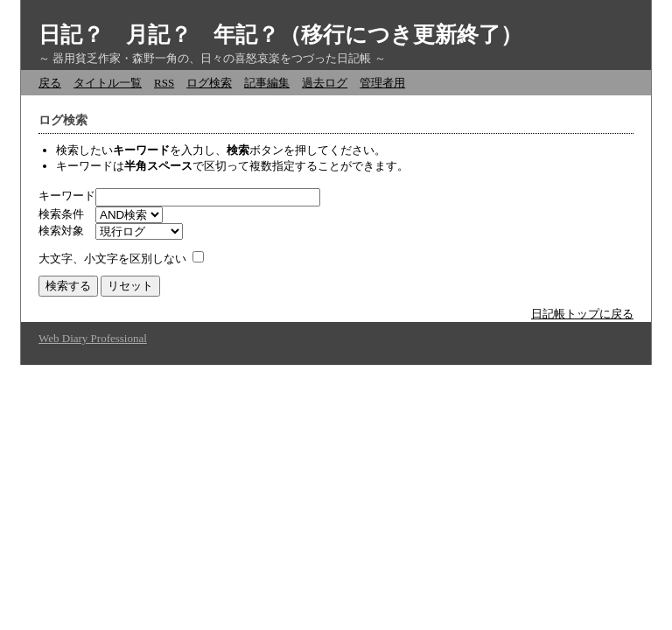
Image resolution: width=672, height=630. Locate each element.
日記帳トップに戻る (582, 314)
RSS (164, 83)
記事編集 (267, 83)
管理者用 (382, 83)
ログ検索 (209, 83)
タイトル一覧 (108, 83)
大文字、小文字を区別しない (112, 259)
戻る (50, 83)
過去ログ (325, 83)
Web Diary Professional (93, 338)
